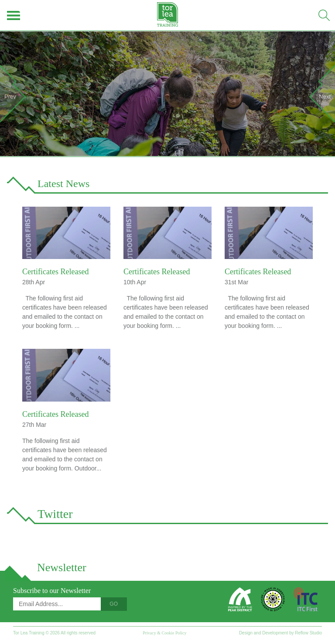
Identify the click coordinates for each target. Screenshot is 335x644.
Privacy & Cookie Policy (164, 633)
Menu (14, 15)
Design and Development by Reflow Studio (280, 633)
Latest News (63, 184)
